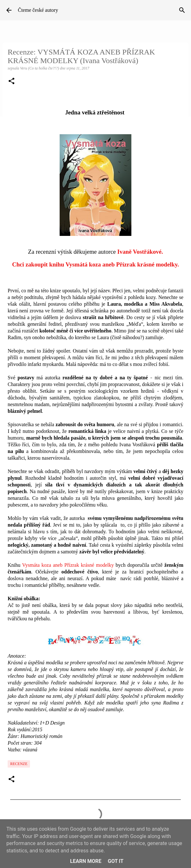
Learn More (86, 861)
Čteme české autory (38, 10)
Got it (116, 861)
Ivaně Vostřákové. (140, 252)
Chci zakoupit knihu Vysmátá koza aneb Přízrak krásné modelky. (95, 264)
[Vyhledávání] (182, 10)
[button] (11, 82)
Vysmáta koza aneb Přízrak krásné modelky (68, 565)
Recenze (19, 764)
